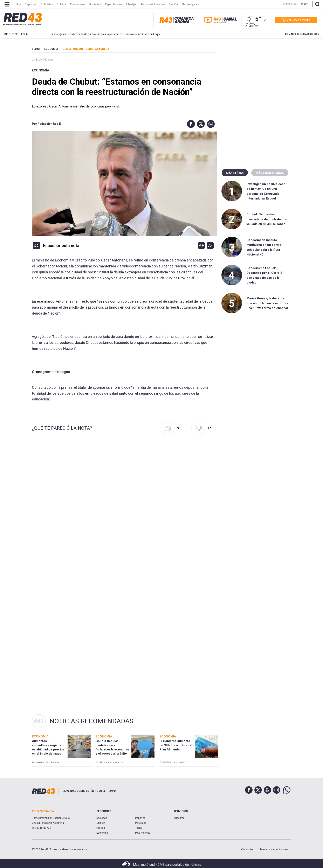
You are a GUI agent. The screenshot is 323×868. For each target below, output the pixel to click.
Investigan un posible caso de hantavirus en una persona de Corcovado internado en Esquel (96, 34)
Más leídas (235, 173)
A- (210, 245)
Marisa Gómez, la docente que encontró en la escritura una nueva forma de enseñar (267, 303)
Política (101, 828)
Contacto (247, 849)
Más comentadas (270, 173)
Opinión (101, 823)
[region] (255, 73)
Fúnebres (179, 818)
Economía (41, 70)
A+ (201, 245)
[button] (190, 124)
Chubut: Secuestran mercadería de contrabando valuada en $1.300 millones (267, 219)
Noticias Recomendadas (91, 721)
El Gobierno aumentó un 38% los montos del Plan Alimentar (176, 745)
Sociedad (102, 818)
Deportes (140, 818)
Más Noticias (143, 833)
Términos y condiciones (274, 849)
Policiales (141, 823)
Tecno (139, 828)
